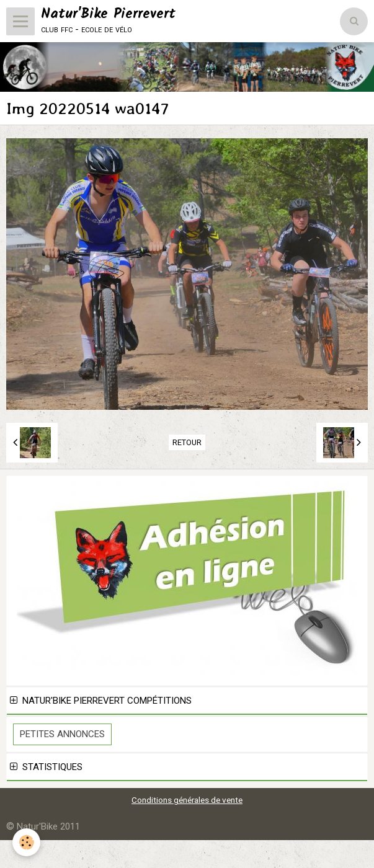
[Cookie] (26, 842)
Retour (187, 442)
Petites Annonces (62, 734)
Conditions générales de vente (187, 800)
